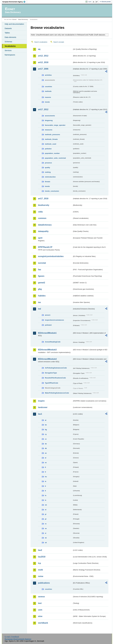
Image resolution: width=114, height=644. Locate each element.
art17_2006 (43, 69)
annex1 (48, 315)
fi (45, 467)
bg (46, 430)
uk (46, 543)
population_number (52, 153)
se (46, 528)
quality (47, 168)
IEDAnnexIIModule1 (47, 333)
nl (46, 510)
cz (46, 439)
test (40, 603)
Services (8, 50)
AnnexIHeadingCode (53, 342)
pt (46, 519)
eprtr (40, 238)
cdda (40, 212)
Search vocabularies (41, 42)
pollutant (48, 325)
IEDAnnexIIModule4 (47, 359)
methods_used (50, 144)
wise (40, 616)
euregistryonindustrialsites (51, 256)
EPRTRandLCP (45, 247)
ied (39, 309)
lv (46, 500)
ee (46, 453)
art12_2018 (43, 62)
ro (46, 524)
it (45, 486)
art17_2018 (43, 199)
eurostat (42, 263)
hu (46, 477)
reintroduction (50, 177)
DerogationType (51, 373)
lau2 (40, 550)
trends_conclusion (52, 191)
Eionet (14, 19)
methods (48, 91)
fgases (41, 276)
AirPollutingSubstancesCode (56, 368)
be (46, 425)
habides (42, 296)
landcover (43, 407)
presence (48, 163)
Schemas (8, 42)
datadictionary (45, 225)
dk (46, 448)
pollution (48, 149)
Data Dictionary (23, 19)
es (46, 463)
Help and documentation (14, 24)
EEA (15, 2)
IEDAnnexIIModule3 (47, 350)
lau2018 (42, 557)
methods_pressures (52, 134)
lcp (39, 563)
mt (46, 505)
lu (46, 495)
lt (45, 491)
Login (90, 2)
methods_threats (51, 139)
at (46, 420)
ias (39, 302)
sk (46, 538)
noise (41, 576)
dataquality (43, 231)
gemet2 (41, 283)
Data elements (10, 37)
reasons (48, 97)
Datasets (8, 28)
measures (49, 130)
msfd (40, 570)
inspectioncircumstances (54, 320)
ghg (40, 289)
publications (44, 583)
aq (39, 49)
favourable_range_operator (55, 125)
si (46, 533)
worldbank (43, 623)
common (42, 218)
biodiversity (44, 205)
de (46, 444)
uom (40, 610)
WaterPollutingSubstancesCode (57, 393)
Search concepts (59, 42)
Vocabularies (10, 46)
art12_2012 (43, 56)
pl (46, 514)
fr (45, 472)
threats (47, 182)
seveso (41, 597)
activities (48, 75)
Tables (7, 33)
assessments (50, 116)
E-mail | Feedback (12, 637)
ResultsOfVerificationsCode (55, 378)
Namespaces (10, 55)
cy (46, 434)
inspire (41, 401)
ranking (48, 172)
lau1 (40, 414)
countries (48, 87)
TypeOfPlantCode (51, 383)
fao (39, 270)
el (46, 458)
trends (47, 102)
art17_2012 (43, 109)
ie (46, 481)
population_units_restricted (55, 158)
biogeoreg (49, 120)
